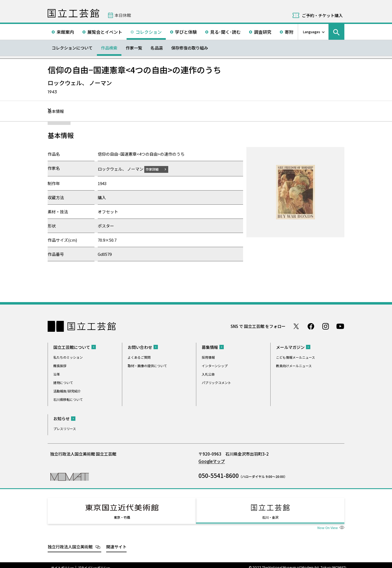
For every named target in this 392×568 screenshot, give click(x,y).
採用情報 (208, 357)
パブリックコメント (216, 382)
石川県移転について (68, 399)
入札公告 (208, 374)
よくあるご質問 (139, 357)
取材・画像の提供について (147, 365)
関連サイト (116, 541)
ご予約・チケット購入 (322, 15)
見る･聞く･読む (225, 32)
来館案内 (65, 32)
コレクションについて (72, 48)
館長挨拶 (60, 365)
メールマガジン (290, 347)
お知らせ (62, 418)
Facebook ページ (311, 326)
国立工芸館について (72, 347)
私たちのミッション (68, 357)
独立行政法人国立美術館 (70, 541)
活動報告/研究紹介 (67, 391)
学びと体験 (186, 32)
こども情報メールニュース (295, 357)
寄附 (289, 32)
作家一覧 (134, 48)
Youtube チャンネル (340, 326)
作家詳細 (155, 169)
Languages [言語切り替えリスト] (312, 32)
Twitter (296, 326)
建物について (63, 382)
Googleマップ (212, 461)
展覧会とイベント (105, 32)
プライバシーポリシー (94, 563)
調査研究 (263, 32)
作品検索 (109, 48)
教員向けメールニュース (294, 365)
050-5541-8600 (219, 475)
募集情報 (210, 347)
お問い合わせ (140, 347)
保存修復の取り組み (190, 48)
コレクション (149, 32)
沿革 (57, 374)
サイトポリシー (63, 563)
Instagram (326, 326)
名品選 (157, 48)
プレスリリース (65, 428)
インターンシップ (215, 365)
